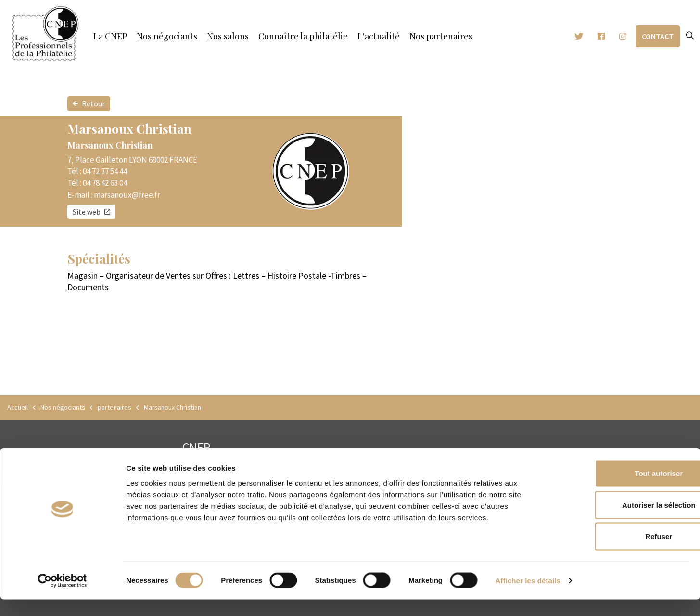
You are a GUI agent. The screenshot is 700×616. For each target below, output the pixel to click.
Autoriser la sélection (620, 521)
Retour (89, 104)
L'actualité (379, 36)
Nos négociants (167, 36)
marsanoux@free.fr (127, 195)
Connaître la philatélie (303, 36)
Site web (91, 212)
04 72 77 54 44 (105, 171)
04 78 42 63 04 (105, 183)
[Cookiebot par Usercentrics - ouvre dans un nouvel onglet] (62, 597)
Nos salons (228, 36)
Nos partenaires (441, 36)
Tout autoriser (620, 490)
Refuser (620, 553)
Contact (658, 36)
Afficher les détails (528, 597)
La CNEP (110, 36)
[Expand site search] (690, 36)
